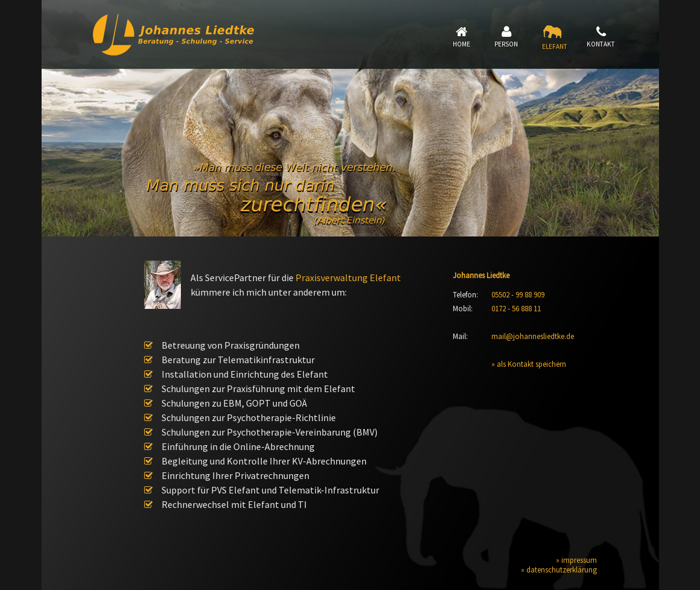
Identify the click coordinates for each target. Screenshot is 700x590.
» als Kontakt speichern (529, 364)
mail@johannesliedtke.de (533, 336)
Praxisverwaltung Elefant (348, 278)
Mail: (460, 336)
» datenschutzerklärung (559, 569)
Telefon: (465, 294)
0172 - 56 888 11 (516, 308)
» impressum (576, 560)
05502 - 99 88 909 (518, 294)
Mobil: (463, 308)
